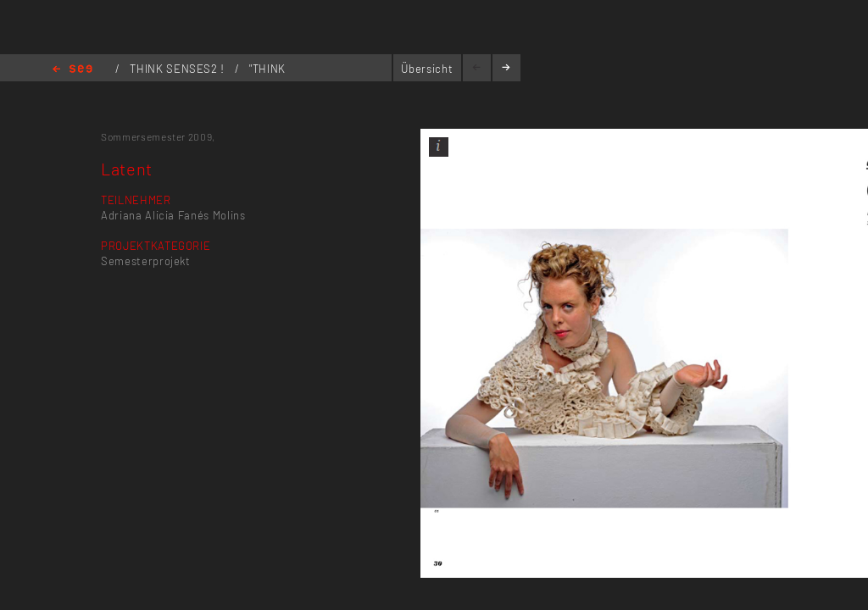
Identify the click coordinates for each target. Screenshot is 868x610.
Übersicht (427, 69)
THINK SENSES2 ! (178, 69)
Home (72, 70)
